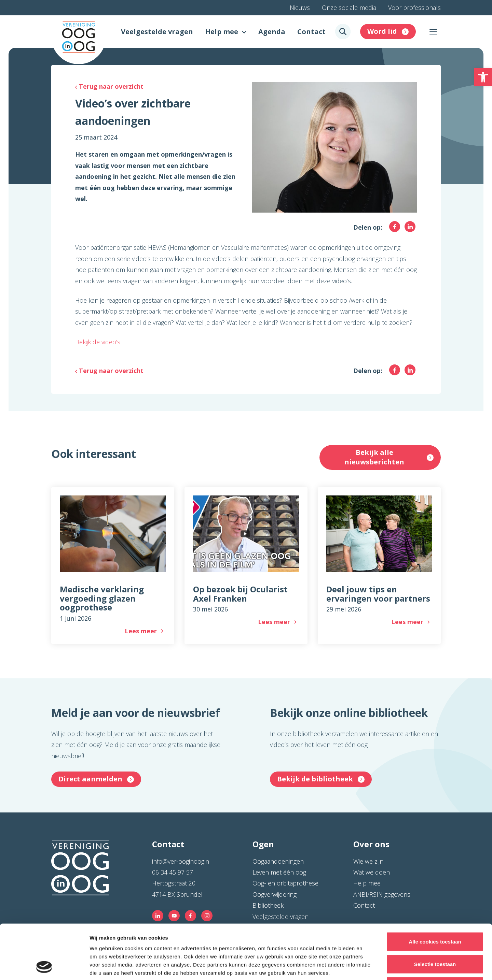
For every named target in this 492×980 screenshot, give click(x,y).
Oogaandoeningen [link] (278, 861)
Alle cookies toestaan (435, 890)
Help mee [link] (222, 32)
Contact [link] (311, 32)
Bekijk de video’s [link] (98, 342)
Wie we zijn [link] (368, 861)
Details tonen (369, 967)
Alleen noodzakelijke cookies (435, 935)
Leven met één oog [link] (279, 872)
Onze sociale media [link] (349, 8)
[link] (483, 77)
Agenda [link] (272, 32)
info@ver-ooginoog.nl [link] (181, 861)
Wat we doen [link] (372, 872)
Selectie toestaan (435, 913)
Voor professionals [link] (414, 8)
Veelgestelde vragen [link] (157, 32)
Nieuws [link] (300, 8)
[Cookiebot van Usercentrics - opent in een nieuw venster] (44, 967)
